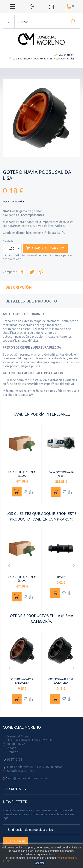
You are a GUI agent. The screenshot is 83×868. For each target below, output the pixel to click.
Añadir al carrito (45, 249)
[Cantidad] (12, 249)
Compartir (22, 272)
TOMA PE (61, 577)
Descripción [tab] (19, 287)
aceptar (40, 863)
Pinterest (41, 272)
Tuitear (32, 272)
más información (66, 858)
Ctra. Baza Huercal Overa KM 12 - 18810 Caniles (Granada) (43, 59)
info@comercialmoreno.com (28, 778)
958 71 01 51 (66, 55)
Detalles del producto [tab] (31, 301)
